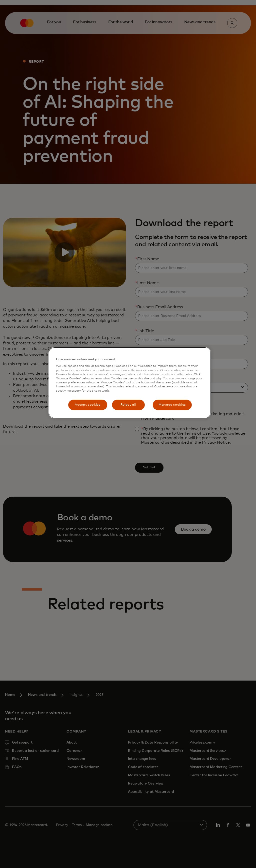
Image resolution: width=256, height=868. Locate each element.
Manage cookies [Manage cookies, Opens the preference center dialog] (172, 405)
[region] (130, 383)
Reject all (128, 405)
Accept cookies (87, 405)
